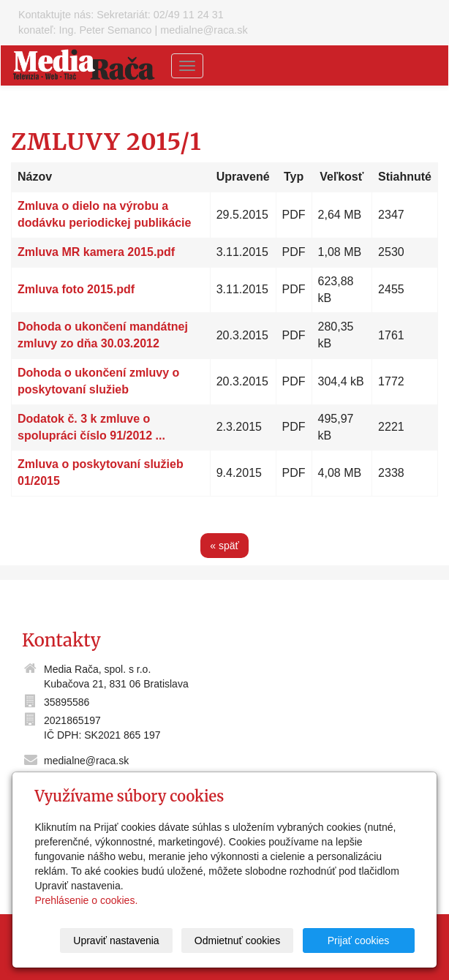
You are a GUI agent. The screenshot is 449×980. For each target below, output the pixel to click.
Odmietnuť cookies (237, 941)
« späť (224, 546)
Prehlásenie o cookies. (86, 900)
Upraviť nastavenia (117, 941)
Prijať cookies (359, 941)
